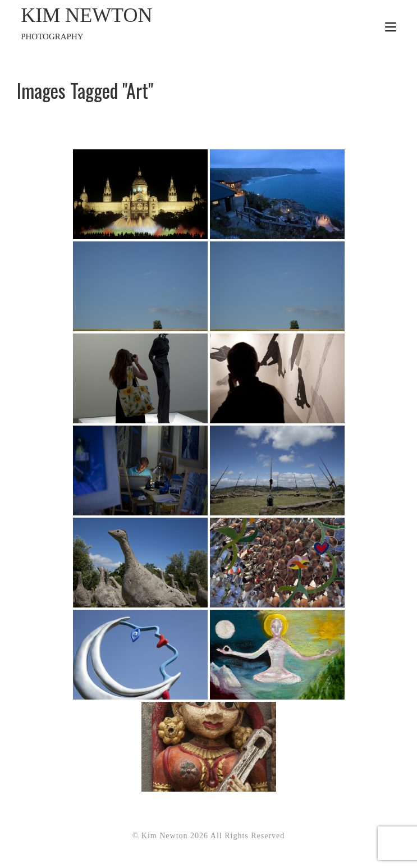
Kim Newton (114, 24)
